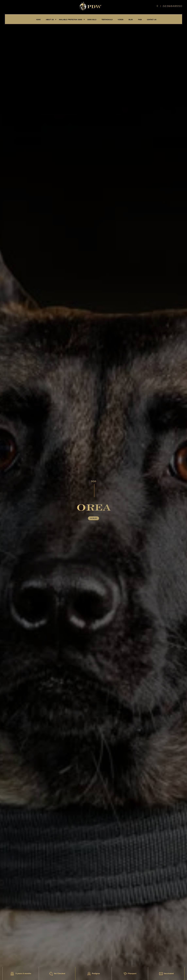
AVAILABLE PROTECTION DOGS (70, 20)
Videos (120, 20)
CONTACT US (152, 20)
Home (38, 20)
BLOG (131, 20)
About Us (50, 20)
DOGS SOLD (92, 20)
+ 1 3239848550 (169, 6)
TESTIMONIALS (107, 20)
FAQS (140, 20)
